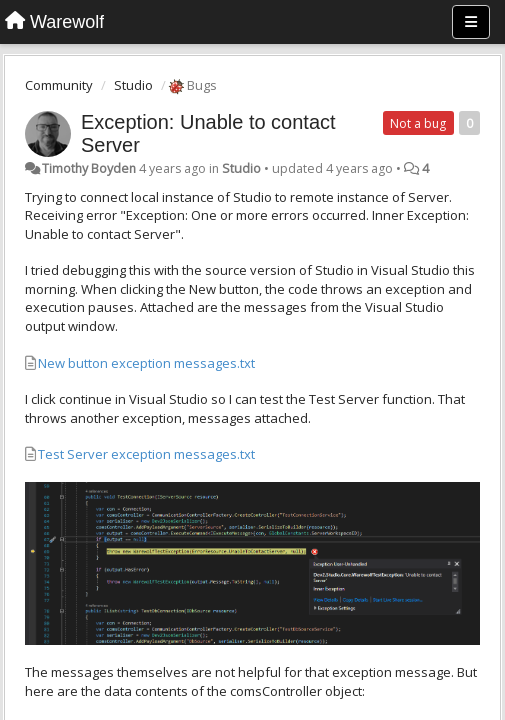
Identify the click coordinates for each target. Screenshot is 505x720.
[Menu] (471, 22)
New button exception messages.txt (146, 363)
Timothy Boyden (89, 168)
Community (59, 85)
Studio (133, 85)
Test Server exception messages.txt (146, 454)
